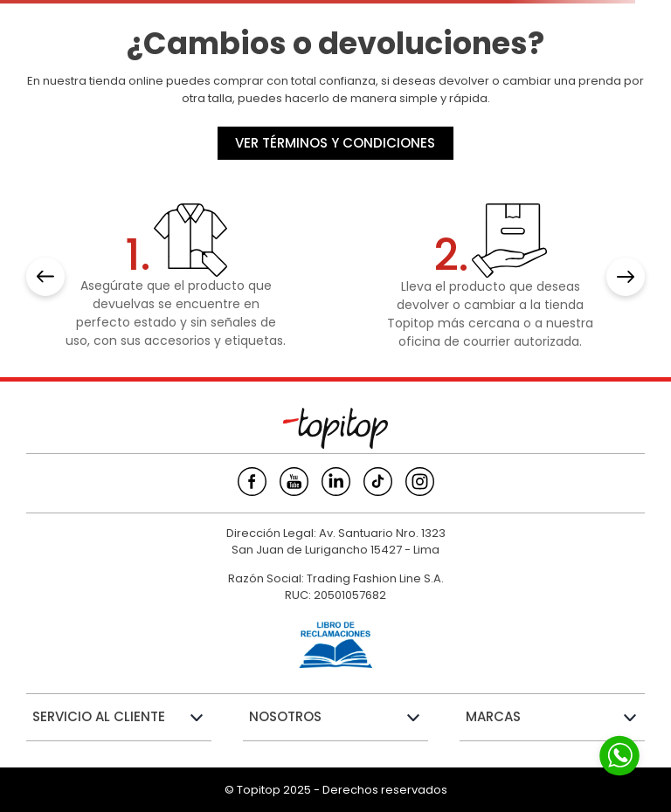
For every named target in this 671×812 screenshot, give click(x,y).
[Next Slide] (626, 277)
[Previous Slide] (45, 277)
